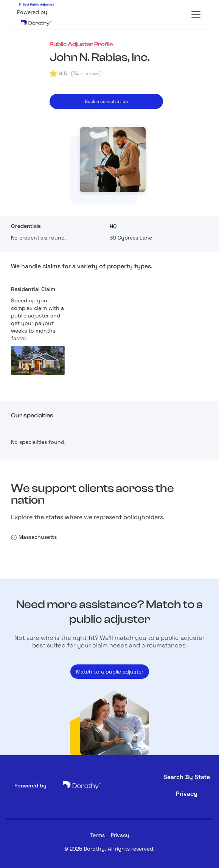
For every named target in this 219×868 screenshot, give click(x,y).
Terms (97, 835)
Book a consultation (106, 101)
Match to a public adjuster (110, 672)
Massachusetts (38, 537)
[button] (194, 15)
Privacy (120, 835)
